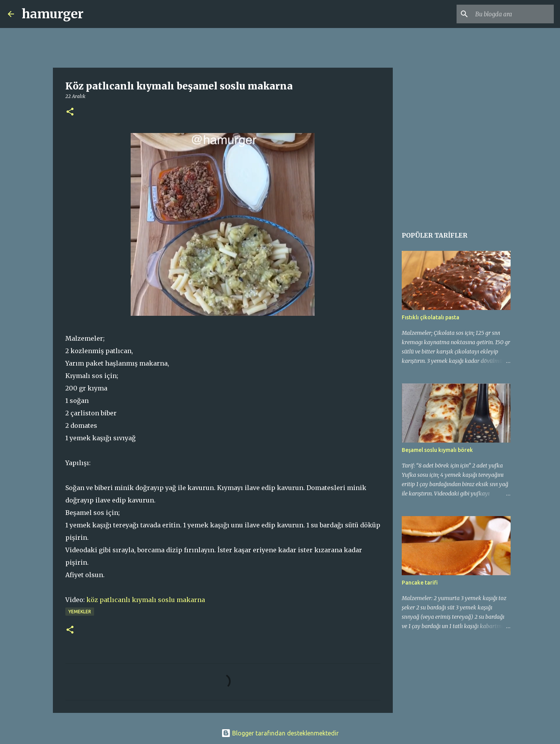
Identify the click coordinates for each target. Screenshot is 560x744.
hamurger (53, 14)
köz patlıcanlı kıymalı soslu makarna (146, 600)
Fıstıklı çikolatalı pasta (430, 317)
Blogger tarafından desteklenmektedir (280, 733)
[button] (70, 112)
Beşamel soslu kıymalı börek (437, 450)
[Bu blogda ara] (513, 14)
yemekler (80, 612)
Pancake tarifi (420, 583)
